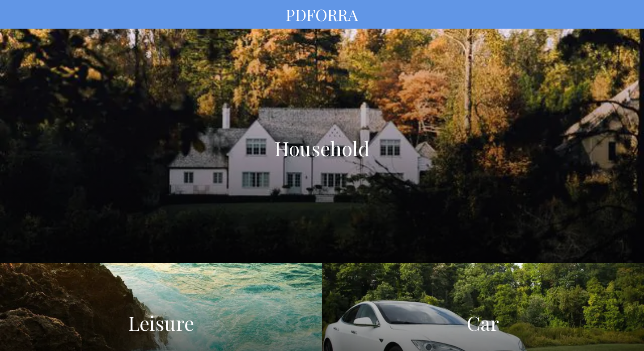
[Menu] (18, 14)
